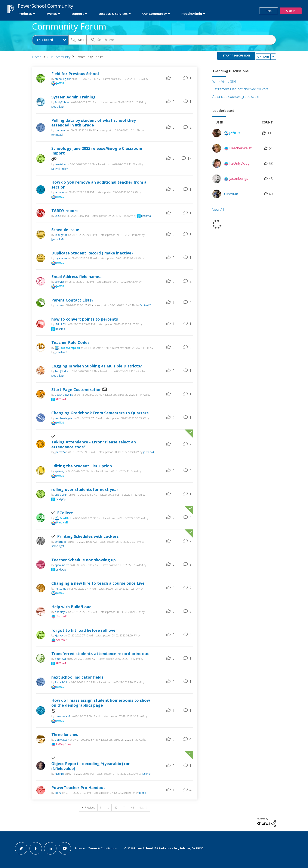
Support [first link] (78, 13)
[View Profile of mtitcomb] (61, 589)
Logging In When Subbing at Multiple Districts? (97, 366)
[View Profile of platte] (58, 305)
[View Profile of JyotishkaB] (58, 107)
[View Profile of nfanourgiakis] (63, 79)
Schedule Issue (65, 230)
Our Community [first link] (155, 13)
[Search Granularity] (50, 40)
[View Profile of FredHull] (65, 518)
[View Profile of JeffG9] (60, 83)
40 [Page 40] (116, 808)
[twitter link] (21, 848)
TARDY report (65, 211)
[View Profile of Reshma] (146, 216)
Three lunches (65, 735)
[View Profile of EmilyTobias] (62, 102)
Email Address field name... (77, 277)
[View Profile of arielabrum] (61, 495)
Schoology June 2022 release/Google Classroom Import (97, 151)
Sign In (291, 11)
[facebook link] (36, 848)
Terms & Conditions (103, 848)
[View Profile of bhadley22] (61, 612)
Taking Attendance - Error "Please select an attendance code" (94, 444)
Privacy (80, 848)
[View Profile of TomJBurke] (61, 371)
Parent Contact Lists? (72, 300)
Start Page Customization (76, 390)
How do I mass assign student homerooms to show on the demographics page (101, 703)
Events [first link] (52, 13)
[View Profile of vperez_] (59, 471)
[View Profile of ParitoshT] (145, 305)
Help (269, 11)
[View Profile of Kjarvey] (59, 635)
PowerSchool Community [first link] (45, 6)
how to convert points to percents (85, 319)
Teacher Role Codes (70, 343)
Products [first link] (25, 13)
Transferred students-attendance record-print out (100, 654)
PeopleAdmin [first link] (192, 13)
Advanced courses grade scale (236, 97)
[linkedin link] (50, 848)
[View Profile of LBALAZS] (60, 324)
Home (37, 57)
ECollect (65, 513)
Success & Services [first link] (113, 13)
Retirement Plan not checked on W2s (240, 89)
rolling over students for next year (85, 490)
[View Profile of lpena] (58, 793)
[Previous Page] (88, 808)
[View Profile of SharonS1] (62, 616)
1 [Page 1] (101, 808)
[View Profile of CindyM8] (231, 194)
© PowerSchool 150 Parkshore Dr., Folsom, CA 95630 (164, 848)
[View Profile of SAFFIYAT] (61, 399)
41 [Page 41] (124, 808)
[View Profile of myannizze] (61, 258)
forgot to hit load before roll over (84, 630)
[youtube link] (65, 848)
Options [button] (263, 57)
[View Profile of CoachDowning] (64, 395)
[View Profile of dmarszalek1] (63, 716)
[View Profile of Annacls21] (61, 682)
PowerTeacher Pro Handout (78, 788)
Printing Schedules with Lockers (88, 536)
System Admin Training (73, 97)
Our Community (59, 57)
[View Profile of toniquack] (61, 130)
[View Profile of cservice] (60, 282)
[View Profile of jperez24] (60, 452)
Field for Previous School (75, 74)
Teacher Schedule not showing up (84, 560)
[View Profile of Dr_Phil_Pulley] (60, 169)
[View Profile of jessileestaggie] (64, 418)
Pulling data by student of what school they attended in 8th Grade (94, 123)
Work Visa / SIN (224, 82)
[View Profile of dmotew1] (61, 659)
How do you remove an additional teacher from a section (99, 185)
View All (218, 210)
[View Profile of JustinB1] (60, 774)
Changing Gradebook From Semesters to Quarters (100, 413)
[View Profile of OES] (57, 216)
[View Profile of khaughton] (61, 235)
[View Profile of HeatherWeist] (240, 148)
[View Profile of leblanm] (60, 192)
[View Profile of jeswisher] (60, 164)
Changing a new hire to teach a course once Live (98, 583)
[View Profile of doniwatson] (62, 740)
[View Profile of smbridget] (61, 542)
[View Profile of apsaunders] (62, 565)
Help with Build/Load (71, 607)
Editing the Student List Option (82, 466)
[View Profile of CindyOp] (61, 499)
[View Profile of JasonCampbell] (70, 348)
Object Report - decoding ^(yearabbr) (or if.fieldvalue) (91, 766)
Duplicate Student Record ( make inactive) (92, 253)
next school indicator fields (77, 677)
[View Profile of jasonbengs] (239, 178)
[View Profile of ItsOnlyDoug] (64, 744)
